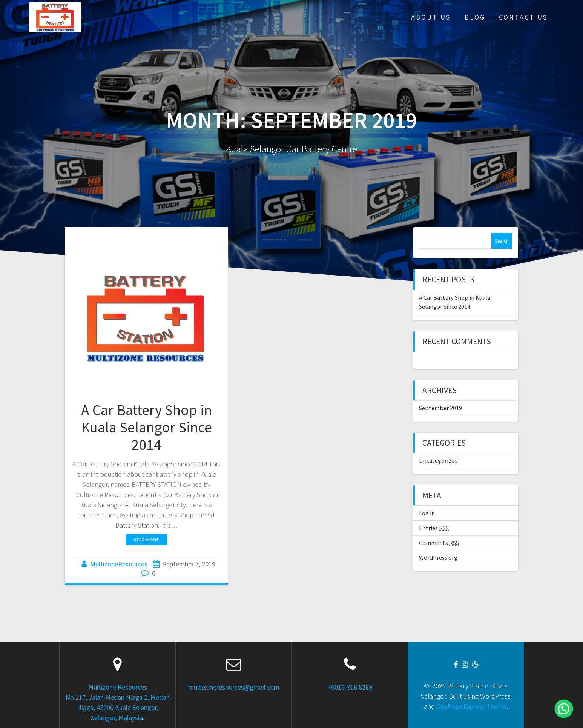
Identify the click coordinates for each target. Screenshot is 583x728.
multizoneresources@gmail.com (234, 687)
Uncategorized (438, 460)
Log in (427, 513)
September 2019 (440, 408)
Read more (146, 539)
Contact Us (523, 17)
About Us (431, 17)
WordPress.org (438, 557)
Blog (475, 17)
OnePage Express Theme (471, 706)
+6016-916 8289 (350, 687)
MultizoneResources (119, 564)
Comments (439, 543)
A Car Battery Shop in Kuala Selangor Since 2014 (147, 427)
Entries (434, 528)
